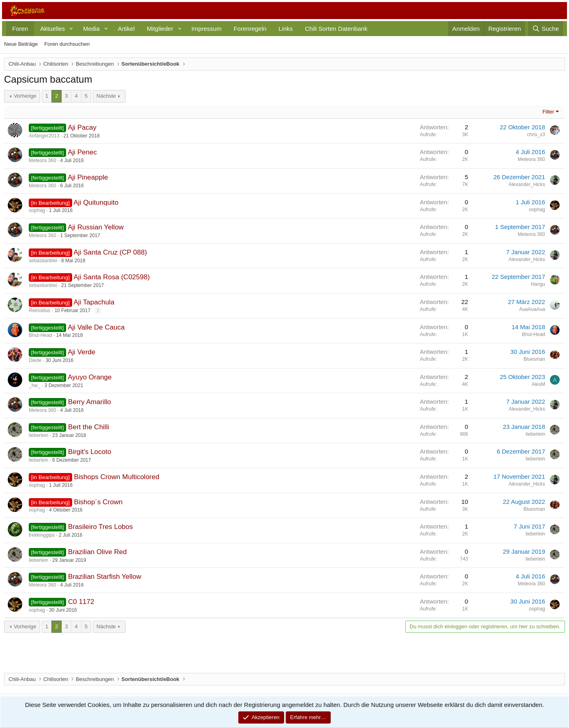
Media (91, 29)
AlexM (538, 384)
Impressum (206, 29)
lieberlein (39, 435)
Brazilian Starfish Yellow (105, 577)
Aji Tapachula (94, 302)
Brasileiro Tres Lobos (101, 527)
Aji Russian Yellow (96, 227)
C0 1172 (81, 602)
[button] (71, 29)
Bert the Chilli (89, 427)
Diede (35, 360)
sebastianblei (43, 261)
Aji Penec (82, 152)
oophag (37, 210)
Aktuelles (52, 29)
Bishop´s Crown (98, 502)
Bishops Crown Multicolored (117, 477)
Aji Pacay (82, 127)
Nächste (106, 96)
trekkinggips (42, 535)
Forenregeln (250, 29)
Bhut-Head (40, 335)
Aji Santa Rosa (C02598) (112, 277)
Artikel (126, 29)
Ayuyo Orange (90, 377)
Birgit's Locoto (90, 452)
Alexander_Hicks (527, 184)
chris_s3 (536, 135)
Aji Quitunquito (96, 202)
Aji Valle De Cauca (96, 327)
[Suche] (545, 29)
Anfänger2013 (44, 136)
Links (286, 29)
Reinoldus (40, 310)
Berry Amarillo (90, 402)
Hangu (538, 284)
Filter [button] (549, 112)
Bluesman (534, 359)
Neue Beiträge (21, 44)
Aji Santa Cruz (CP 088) (110, 252)
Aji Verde (81, 352)
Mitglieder (160, 29)
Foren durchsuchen (67, 44)
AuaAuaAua (532, 309)
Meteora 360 (42, 161)
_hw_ (35, 385)
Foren (20, 29)
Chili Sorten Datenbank (336, 29)
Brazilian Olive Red (97, 552)
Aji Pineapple (88, 177)
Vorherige (25, 96)
